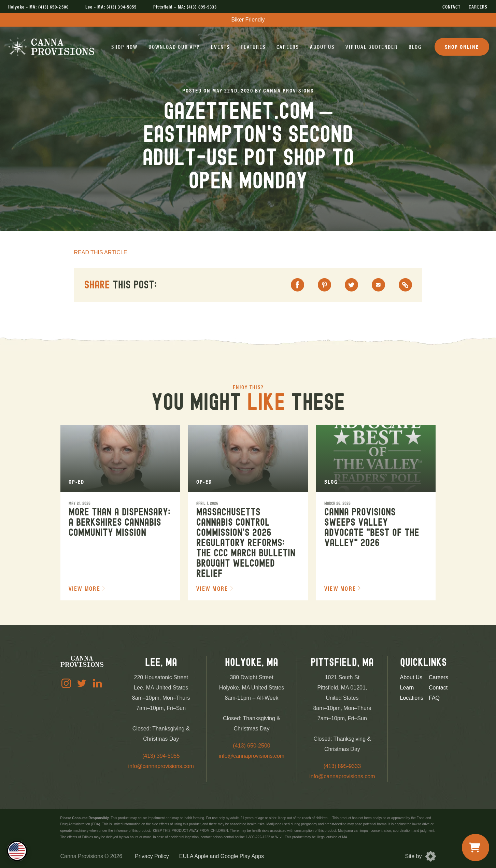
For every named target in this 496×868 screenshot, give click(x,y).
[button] (124, 47)
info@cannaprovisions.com (161, 766)
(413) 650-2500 (251, 746)
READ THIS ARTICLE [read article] (101, 252)
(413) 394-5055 (161, 756)
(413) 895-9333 (342, 766)
